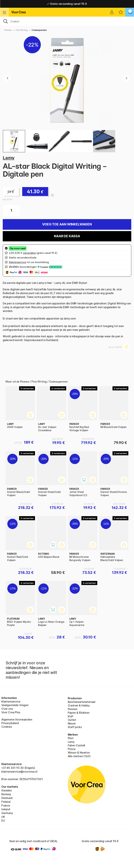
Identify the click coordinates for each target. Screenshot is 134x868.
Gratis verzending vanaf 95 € (67, 4)
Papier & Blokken (79, 713)
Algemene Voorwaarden (17, 719)
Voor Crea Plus (11, 712)
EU (3, 821)
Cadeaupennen (39, 30)
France (6, 805)
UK (3, 817)
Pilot (71, 738)
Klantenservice (11, 701)
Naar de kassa (67, 236)
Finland (6, 802)
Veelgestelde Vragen (15, 705)
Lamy (9, 158)
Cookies (7, 727)
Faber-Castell (76, 745)
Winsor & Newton (79, 753)
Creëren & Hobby (79, 705)
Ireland (6, 809)
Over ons (7, 709)
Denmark (7, 798)
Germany (7, 813)
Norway (6, 794)
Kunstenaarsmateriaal (82, 702)
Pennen (8, 30)
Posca (72, 749)
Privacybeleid (10, 723)
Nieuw (72, 723)
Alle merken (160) (79, 756)
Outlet (72, 720)
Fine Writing (22, 30)
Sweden (7, 790)
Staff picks (75, 727)
